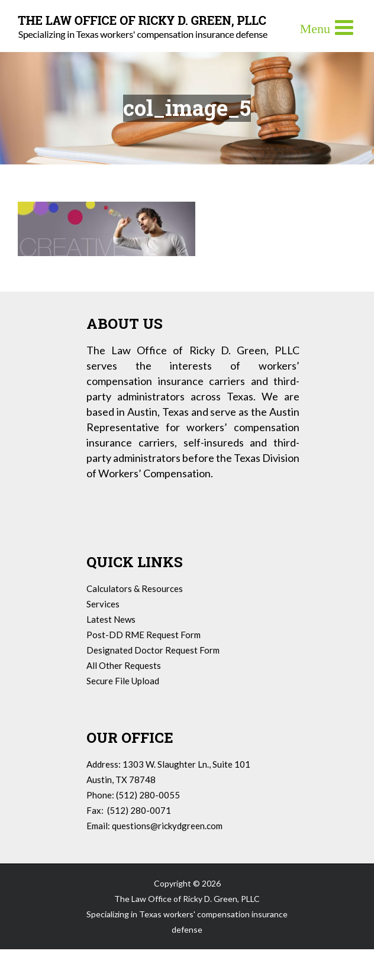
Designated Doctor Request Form (153, 650)
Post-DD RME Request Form (144, 635)
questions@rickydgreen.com (167, 826)
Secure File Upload (123, 681)
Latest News (111, 619)
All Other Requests (124, 665)
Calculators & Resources (135, 588)
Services (103, 604)
